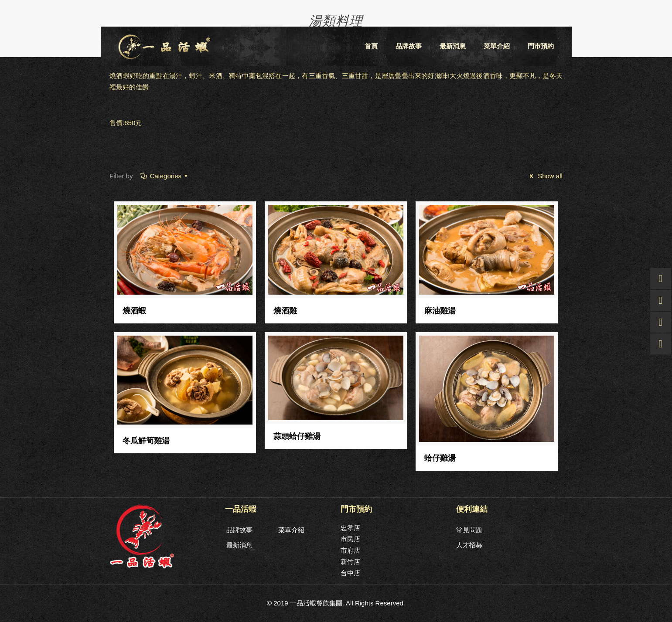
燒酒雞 (285, 311)
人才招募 (469, 545)
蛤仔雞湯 (440, 458)
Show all (545, 176)
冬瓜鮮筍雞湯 (146, 441)
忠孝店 (350, 528)
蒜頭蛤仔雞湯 (297, 436)
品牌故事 (239, 530)
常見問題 (469, 530)
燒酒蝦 (134, 311)
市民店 (350, 539)
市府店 (350, 550)
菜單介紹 (291, 530)
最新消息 (239, 545)
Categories (165, 176)
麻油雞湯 (440, 311)
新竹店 (350, 562)
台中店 (350, 573)
